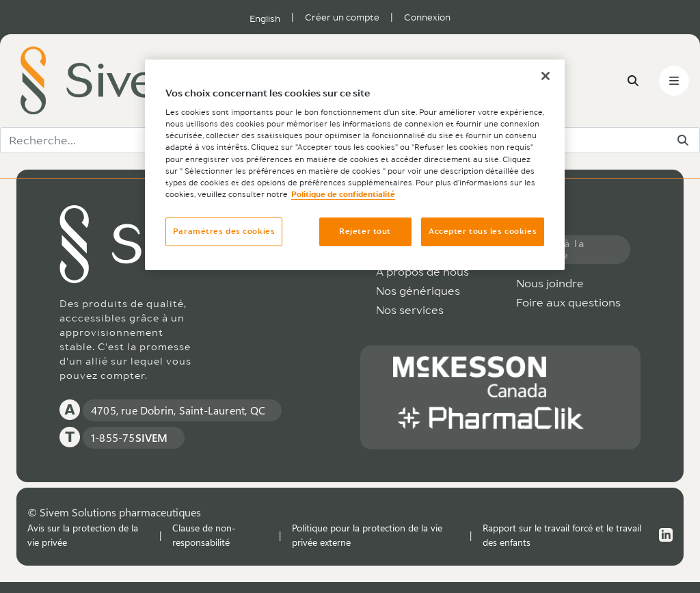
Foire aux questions (568, 302)
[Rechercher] (683, 141)
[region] (355, 165)
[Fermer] (546, 76)
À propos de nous (422, 272)
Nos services (410, 310)
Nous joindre (550, 283)
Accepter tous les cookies (483, 231)
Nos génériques (418, 291)
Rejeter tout (365, 231)
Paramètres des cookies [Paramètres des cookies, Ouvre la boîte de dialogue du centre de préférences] (224, 231)
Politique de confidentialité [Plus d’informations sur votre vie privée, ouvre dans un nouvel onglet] (343, 194)
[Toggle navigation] (674, 81)
